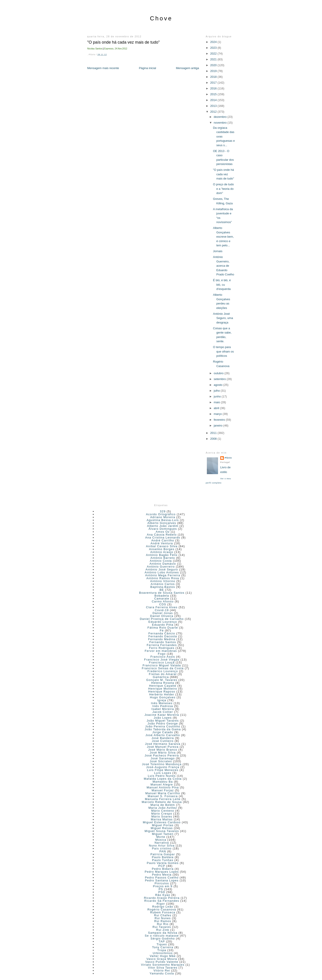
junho (218, 396)
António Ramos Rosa (163, 578)
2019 (214, 71)
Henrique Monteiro (163, 689)
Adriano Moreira (163, 517)
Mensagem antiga (187, 68)
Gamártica (161, 677)
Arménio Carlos (163, 584)
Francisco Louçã (162, 662)
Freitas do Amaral (163, 674)
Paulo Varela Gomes (163, 863)
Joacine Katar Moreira (162, 715)
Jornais (218, 251)
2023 (214, 48)
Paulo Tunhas (163, 860)
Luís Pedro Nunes (162, 776)
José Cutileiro (163, 741)
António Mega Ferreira (163, 575)
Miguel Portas (163, 825)
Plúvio (228, 458)
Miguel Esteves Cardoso (162, 822)
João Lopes (163, 718)
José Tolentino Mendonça (162, 764)
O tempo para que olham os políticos (223, 351)
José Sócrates (161, 761)
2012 (214, 112)
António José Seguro (162, 569)
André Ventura (162, 543)
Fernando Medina (162, 639)
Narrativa (162, 843)
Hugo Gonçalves (163, 697)
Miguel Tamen (163, 834)
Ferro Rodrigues (162, 648)
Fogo (162, 654)
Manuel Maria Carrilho (163, 793)
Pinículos (162, 883)
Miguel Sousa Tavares (162, 831)
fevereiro (220, 420)
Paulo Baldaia (163, 857)
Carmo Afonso (163, 601)
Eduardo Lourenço (163, 622)
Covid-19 (162, 610)
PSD (162, 892)
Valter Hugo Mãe (163, 956)
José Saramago (163, 758)
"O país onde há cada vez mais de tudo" (123, 42)
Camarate (162, 599)
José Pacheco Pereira (162, 755)
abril (217, 408)
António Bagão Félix (162, 555)
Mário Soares (162, 816)
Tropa (162, 950)
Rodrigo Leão (163, 907)
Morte (161, 837)
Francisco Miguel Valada (162, 665)
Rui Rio (163, 924)
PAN (163, 851)
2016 (214, 88)
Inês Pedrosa (163, 706)
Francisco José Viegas (162, 660)
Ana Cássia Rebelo (162, 535)
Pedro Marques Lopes (162, 872)
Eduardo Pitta (163, 625)
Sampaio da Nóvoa (163, 933)
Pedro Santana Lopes (162, 880)
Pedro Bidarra (163, 869)
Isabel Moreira (163, 709)
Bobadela (162, 596)
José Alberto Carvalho (163, 735)
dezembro (221, 117)
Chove (161, 18)
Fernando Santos (163, 642)
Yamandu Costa (162, 973)
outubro (219, 373)
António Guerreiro (161, 567)
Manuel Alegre (162, 785)
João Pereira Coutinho (163, 726)
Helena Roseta (163, 683)
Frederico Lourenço (163, 671)
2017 (214, 83)
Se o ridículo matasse (162, 936)
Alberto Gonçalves (162, 523)
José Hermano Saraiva (163, 744)
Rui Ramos (163, 921)
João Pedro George (163, 723)
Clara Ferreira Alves (162, 607)
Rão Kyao (163, 895)
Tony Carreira (163, 947)
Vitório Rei (162, 970)
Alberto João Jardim (163, 526)
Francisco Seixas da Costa (163, 668)
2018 (214, 77)
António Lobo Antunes (162, 572)
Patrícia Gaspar (163, 854)
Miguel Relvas (162, 828)
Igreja (162, 700)
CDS (163, 604)
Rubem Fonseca (163, 912)
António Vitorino (163, 581)
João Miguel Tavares (163, 721)
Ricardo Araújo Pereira (162, 898)
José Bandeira (163, 738)
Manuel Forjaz (163, 790)
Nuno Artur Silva (162, 846)
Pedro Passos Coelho (162, 878)
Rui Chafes (163, 915)
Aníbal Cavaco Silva (162, 546)
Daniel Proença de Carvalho (162, 619)
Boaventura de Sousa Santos (162, 593)
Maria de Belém (163, 805)
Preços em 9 (163, 886)
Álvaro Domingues (163, 529)
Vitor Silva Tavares (163, 968)
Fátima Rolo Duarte (163, 628)
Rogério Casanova (162, 909)
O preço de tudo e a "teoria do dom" (223, 189)
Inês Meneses (162, 703)
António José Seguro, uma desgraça (223, 318)
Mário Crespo (162, 814)
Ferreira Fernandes (162, 645)
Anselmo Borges (162, 549)
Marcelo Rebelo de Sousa (162, 802)
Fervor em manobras (161, 651)
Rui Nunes (163, 918)
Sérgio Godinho (163, 939)
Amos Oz (163, 532)
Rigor (161, 904)
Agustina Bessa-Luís (163, 520)
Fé (162, 630)
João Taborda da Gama (163, 729)
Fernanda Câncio (162, 633)
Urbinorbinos (163, 953)
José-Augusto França (163, 767)
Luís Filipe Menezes (163, 770)
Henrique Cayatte (163, 686)
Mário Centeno (163, 811)
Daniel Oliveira (162, 616)
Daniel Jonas (163, 613)
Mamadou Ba (163, 782)
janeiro (219, 426)
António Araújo (162, 552)
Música (161, 840)
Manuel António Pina (163, 787)
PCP (162, 866)
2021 (214, 59)
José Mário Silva (163, 753)
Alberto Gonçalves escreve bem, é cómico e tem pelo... (223, 237)
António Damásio (163, 564)
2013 (214, 106)
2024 (214, 42)
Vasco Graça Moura (162, 959)
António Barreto (163, 558)
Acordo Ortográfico (161, 514)
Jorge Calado (163, 732)
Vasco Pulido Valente (162, 962)
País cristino (162, 848)
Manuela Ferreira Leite (163, 799)
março (218, 414)
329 (163, 511)
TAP (162, 941)
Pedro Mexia (162, 875)
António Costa (161, 561)
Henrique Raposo (162, 692)
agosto (219, 385)
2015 (214, 94)
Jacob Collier (163, 712)
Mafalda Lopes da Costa (163, 779)
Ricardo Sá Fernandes (162, 901)
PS (161, 889)
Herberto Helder (162, 694)
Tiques (162, 944)
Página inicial (147, 68)
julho (217, 391)
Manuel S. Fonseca (163, 796)
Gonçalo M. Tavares (162, 680)
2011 (214, 433)
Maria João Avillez (163, 808)
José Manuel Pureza (163, 747)
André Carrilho (163, 540)
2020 (214, 65)
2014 (214, 100)
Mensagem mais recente (103, 68)
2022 (214, 54)
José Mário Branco (163, 750)
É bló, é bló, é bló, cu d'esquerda (222, 285)
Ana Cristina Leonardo (163, 538)
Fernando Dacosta (163, 636)
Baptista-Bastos (163, 587)
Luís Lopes (163, 773)
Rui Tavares (162, 927)
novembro (221, 123)
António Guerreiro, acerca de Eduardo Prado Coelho (223, 266)
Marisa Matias (162, 819)
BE (162, 590)
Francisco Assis (163, 657)
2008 (214, 439)
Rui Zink (163, 930)
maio (217, 402)
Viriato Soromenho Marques (163, 965)
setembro (220, 379)
